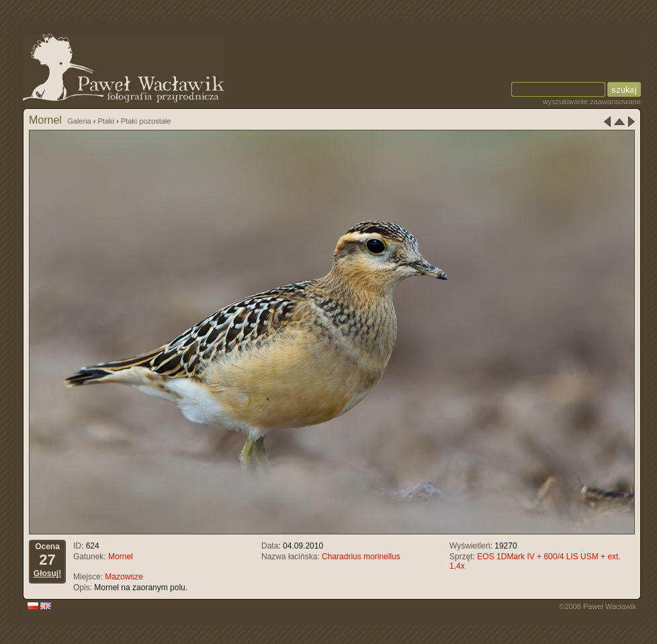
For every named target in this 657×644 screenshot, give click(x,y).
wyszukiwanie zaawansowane (592, 102)
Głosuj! (47, 573)
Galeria (79, 121)
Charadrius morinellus (361, 557)
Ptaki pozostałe (146, 121)
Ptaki (106, 121)
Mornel (121, 557)
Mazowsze (124, 577)
